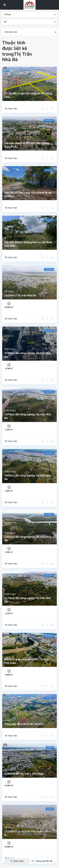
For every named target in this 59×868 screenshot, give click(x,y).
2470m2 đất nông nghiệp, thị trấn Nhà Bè (27, 416)
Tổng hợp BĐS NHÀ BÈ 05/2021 (24, 724)
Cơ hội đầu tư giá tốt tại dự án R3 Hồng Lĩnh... (28, 95)
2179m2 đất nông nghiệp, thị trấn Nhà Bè (27, 600)
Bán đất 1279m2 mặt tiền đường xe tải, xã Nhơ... (28, 194)
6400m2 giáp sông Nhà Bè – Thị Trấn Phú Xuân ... (27, 661)
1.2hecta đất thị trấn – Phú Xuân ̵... (25, 774)
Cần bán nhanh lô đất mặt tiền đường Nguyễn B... (27, 145)
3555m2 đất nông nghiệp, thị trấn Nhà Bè (27, 477)
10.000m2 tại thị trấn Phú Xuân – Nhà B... (27, 833)
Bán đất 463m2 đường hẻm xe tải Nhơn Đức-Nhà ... (28, 244)
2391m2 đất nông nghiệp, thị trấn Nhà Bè (27, 539)
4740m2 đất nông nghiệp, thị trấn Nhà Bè (27, 355)
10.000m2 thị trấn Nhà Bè (20, 295)
